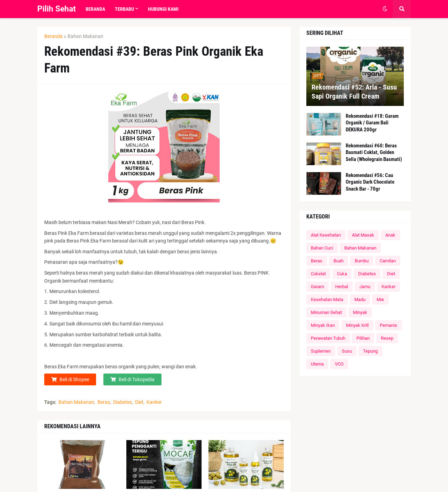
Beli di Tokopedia (137, 379)
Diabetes (123, 402)
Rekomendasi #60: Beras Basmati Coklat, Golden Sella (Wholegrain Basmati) (374, 152)
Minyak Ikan (323, 325)
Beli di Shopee (74, 379)
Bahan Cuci (322, 248)
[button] (385, 9)
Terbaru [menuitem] (124, 9)
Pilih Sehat (57, 9)
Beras (104, 402)
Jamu (365, 287)
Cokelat (318, 274)
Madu (360, 299)
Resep (387, 338)
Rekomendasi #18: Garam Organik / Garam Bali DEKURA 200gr (372, 123)
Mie (380, 299)
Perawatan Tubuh (328, 338)
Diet (139, 402)
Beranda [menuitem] (95, 9)
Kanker (154, 402)
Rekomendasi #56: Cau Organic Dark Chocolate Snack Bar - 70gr (370, 182)
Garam (317, 287)
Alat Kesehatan (326, 235)
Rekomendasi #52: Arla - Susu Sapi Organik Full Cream (354, 92)
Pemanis (388, 325)
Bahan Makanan (85, 36)
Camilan (388, 261)
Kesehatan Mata (327, 299)
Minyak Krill (357, 325)
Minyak (360, 312)
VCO (339, 364)
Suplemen (321, 351)
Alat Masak (363, 235)
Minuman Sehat (326, 312)
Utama (317, 364)
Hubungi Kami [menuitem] (163, 9)
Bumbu (362, 261)
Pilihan (363, 338)
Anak (390, 235)
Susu (347, 351)
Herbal (342, 287)
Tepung (370, 351)
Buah (339, 261)
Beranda (53, 36)
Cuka (342, 274)
